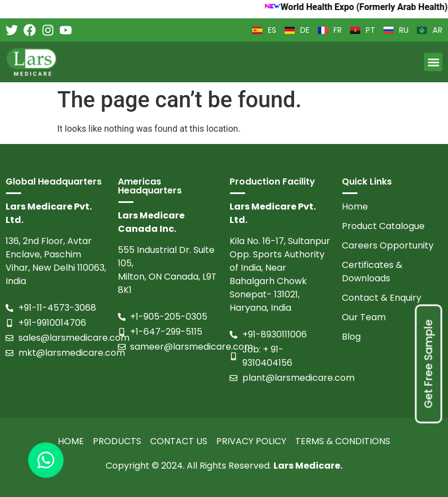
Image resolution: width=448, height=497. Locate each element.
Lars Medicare (307, 466)
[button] (433, 62)
